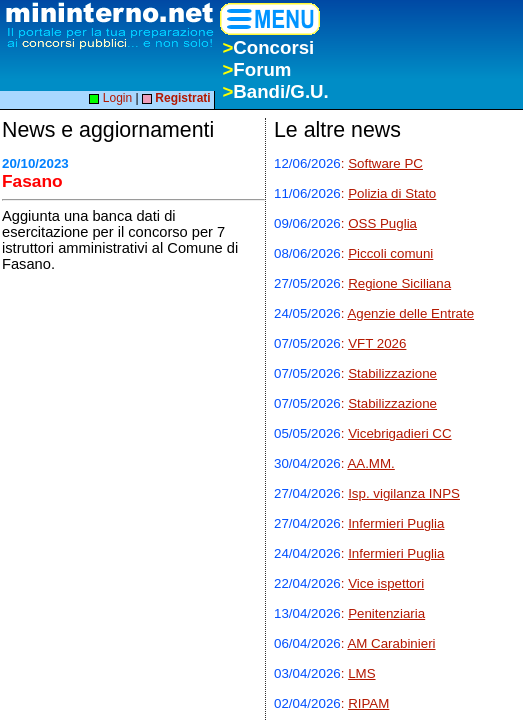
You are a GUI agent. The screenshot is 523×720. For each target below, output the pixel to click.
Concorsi (268, 47)
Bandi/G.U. (275, 91)
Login (110, 98)
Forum (256, 69)
